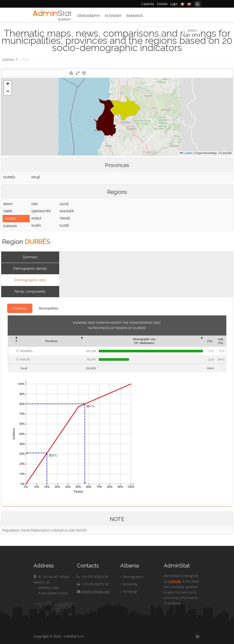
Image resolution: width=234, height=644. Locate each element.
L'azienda (148, 4)
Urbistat (175, 581)
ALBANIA (8, 60)
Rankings (135, 16)
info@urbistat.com (93, 591)
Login (174, 4)
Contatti (162, 4)
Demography (89, 16)
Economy (113, 16)
